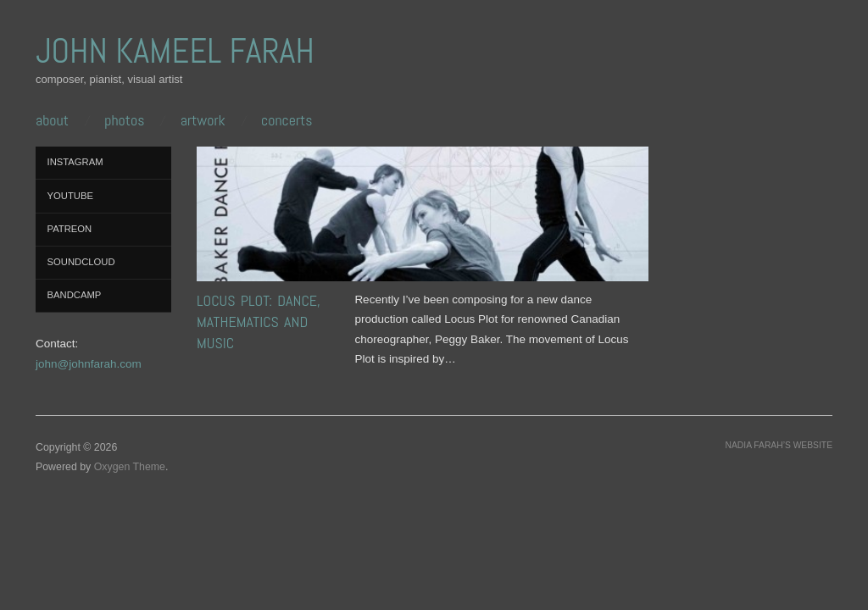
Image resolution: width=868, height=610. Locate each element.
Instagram (75, 162)
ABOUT (52, 120)
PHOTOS (124, 120)
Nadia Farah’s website (779, 445)
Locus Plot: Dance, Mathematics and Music (259, 322)
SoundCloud (81, 262)
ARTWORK (203, 120)
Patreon (70, 229)
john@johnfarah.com (89, 364)
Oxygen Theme (130, 467)
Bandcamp (75, 295)
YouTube (70, 196)
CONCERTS (287, 120)
